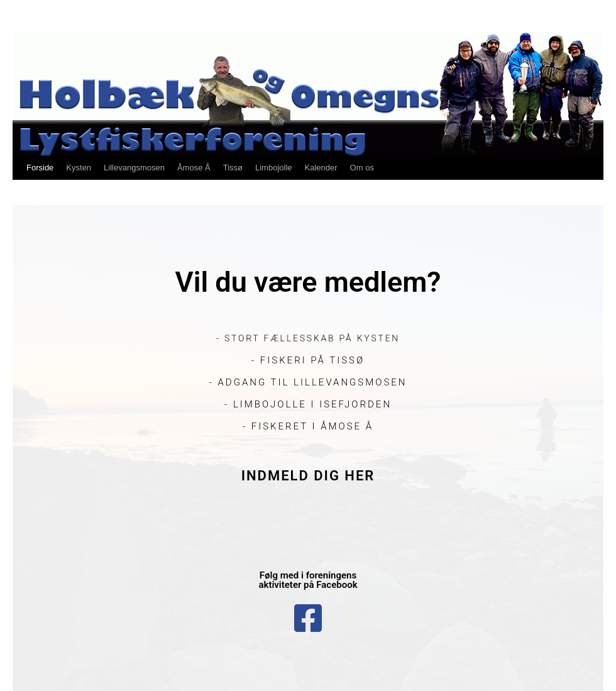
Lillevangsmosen (134, 168)
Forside (40, 168)
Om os (362, 168)
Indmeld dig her (308, 476)
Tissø (233, 168)
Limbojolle (274, 168)
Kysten (79, 168)
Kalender (321, 168)
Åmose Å (194, 168)
